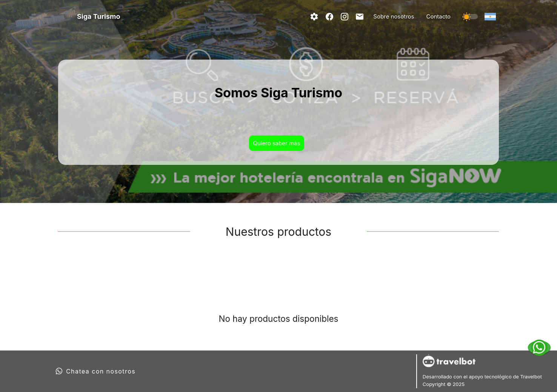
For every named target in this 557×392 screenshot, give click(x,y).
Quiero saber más (277, 143)
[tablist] (278, 272)
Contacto (438, 16)
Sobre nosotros (394, 16)
